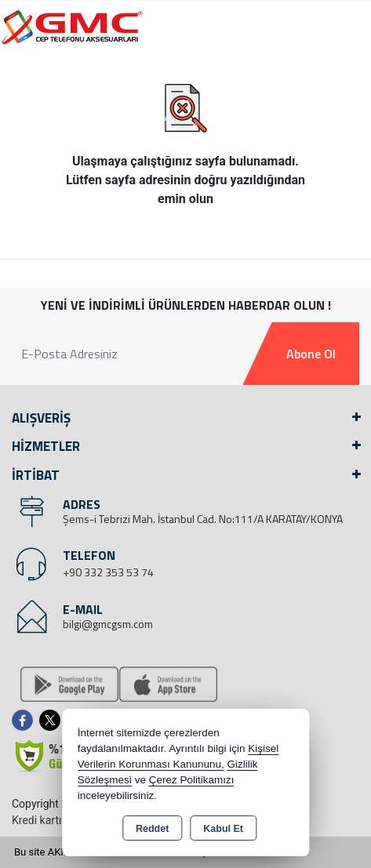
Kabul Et (223, 829)
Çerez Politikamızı (192, 780)
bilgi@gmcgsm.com (108, 624)
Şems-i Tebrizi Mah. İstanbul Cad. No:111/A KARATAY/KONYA (203, 519)
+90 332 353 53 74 (108, 572)
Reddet (152, 829)
